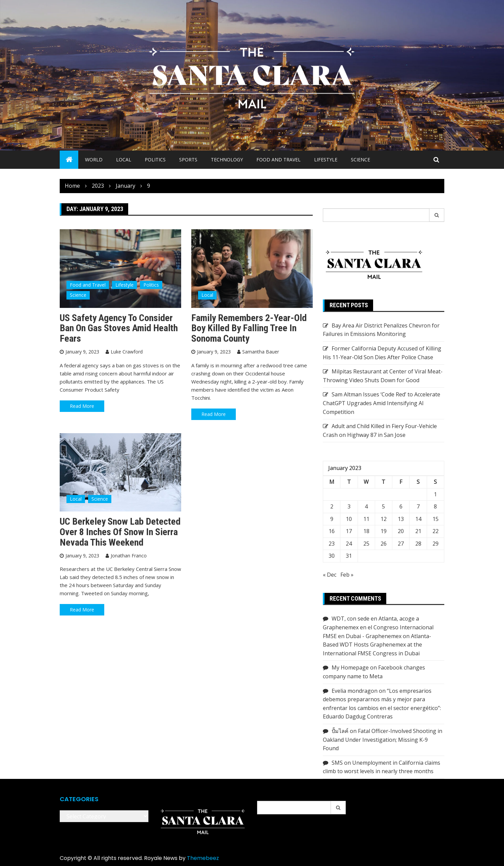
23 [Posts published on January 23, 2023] (332, 544)
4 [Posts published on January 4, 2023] (366, 506)
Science (360, 160)
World (94, 160)
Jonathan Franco (129, 556)
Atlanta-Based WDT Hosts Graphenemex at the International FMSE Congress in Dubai (377, 645)
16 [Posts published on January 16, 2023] (332, 531)
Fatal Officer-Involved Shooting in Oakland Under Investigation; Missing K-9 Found (383, 740)
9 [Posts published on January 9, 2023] (332, 519)
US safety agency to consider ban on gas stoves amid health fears (119, 328)
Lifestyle (326, 160)
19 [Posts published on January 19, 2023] (384, 531)
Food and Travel (278, 160)
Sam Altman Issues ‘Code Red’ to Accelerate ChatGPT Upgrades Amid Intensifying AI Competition (382, 403)
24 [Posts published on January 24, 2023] (349, 544)
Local (124, 160)
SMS (337, 763)
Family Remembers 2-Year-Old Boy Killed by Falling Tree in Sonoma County (249, 328)
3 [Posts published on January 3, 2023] (349, 506)
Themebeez (203, 858)
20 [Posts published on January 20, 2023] (401, 531)
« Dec (330, 575)
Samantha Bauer (261, 352)
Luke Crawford (127, 352)
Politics (155, 160)
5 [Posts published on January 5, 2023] (383, 506)
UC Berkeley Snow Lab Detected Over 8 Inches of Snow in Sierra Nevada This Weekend (120, 532)
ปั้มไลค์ (340, 731)
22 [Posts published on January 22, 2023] (436, 531)
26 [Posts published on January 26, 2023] (384, 544)
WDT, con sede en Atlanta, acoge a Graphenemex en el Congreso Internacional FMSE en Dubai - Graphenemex (378, 627)
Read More (82, 406)
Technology (227, 160)
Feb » (347, 575)
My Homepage (350, 667)
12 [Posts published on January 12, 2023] (384, 519)
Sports (188, 160)
